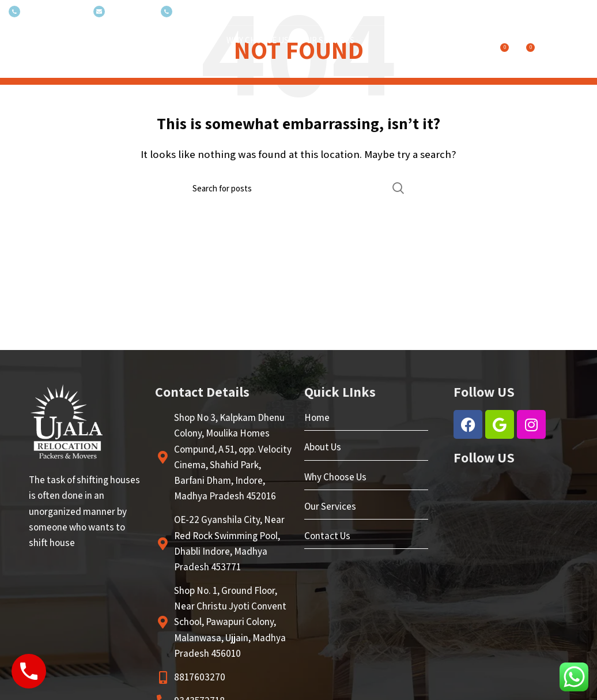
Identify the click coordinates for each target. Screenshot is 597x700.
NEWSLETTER (121, 12)
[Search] (298, 188)
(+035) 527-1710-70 (45, 12)
